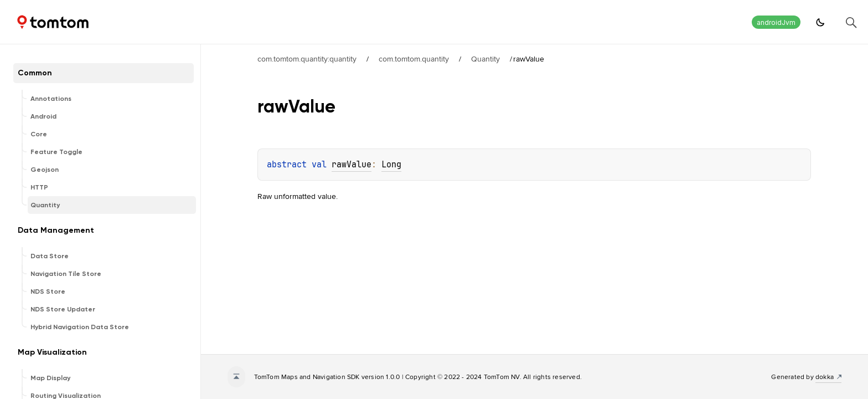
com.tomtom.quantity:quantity (307, 59)
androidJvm (776, 22)
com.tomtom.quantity (414, 59)
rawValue (352, 165)
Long (391, 165)
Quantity (485, 59)
